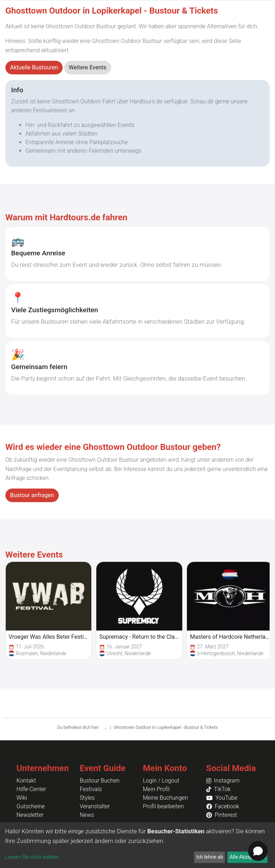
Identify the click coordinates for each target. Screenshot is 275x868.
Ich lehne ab (210, 857)
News (87, 815)
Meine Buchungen (165, 798)
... (106, 727)
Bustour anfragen (32, 495)
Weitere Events (88, 67)
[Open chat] (258, 851)
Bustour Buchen (100, 781)
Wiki (22, 798)
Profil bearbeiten (163, 806)
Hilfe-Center (31, 789)
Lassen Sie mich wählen (32, 857)
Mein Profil (156, 789)
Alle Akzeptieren (247, 857)
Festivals (91, 789)
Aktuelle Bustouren (34, 67)
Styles (87, 798)
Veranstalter (95, 806)
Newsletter (30, 815)
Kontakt (26, 781)
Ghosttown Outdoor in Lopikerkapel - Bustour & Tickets (166, 727)
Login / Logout (161, 781)
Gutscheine (31, 806)
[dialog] (137, 845)
